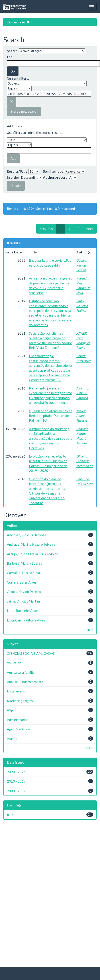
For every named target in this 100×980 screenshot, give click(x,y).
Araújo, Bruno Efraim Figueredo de (33, 554)
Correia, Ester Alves (22, 582)
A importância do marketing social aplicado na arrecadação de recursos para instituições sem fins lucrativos (51, 438)
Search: (13, 51)
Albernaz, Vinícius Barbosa (83, 393)
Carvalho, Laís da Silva (23, 573)
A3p (10, 710)
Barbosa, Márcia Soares (24, 563)
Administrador (17, 720)
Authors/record (55, 177)
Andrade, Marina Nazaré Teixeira (31, 544)
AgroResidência (19, 729)
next (90, 229)
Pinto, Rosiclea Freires (82, 306)
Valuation (14, 663)
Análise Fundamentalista (25, 682)
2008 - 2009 (16, 791)
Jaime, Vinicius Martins (24, 601)
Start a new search (24, 111)
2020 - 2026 (16, 772)
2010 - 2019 (16, 781)
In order (13, 177)
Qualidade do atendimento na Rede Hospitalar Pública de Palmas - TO (51, 416)
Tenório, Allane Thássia (82, 416)
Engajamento (17, 691)
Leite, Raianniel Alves (23, 611)
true (10, 815)
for (9, 57)
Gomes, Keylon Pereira (82, 265)
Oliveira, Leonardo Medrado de (85, 461)
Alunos (12, 739)
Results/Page (17, 171)
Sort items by (53, 171)
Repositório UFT (20, 22)
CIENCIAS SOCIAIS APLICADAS (31, 653)
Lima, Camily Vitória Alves (26, 620)
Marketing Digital (20, 701)
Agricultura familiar (21, 672)
